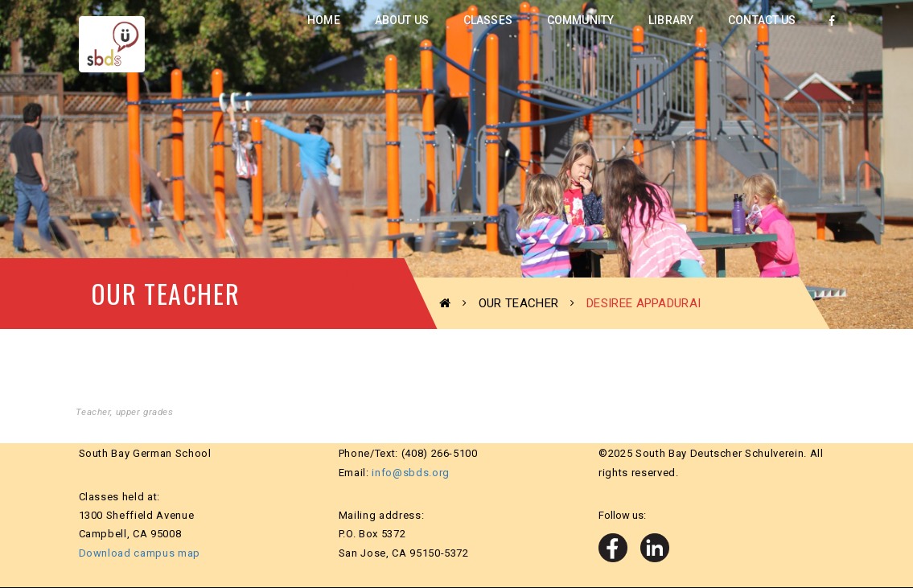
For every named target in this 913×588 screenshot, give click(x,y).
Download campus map (140, 553)
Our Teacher (518, 303)
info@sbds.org (410, 473)
